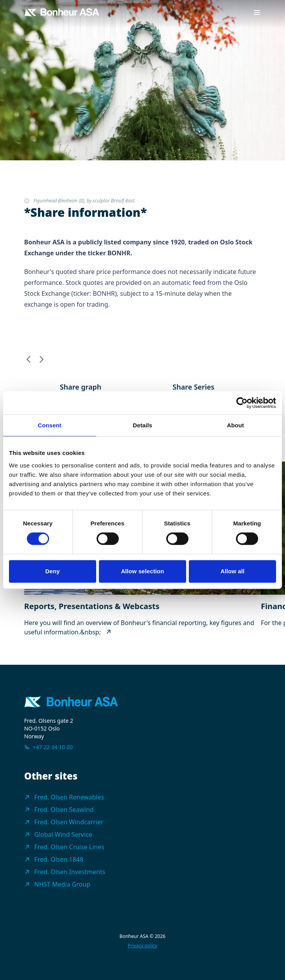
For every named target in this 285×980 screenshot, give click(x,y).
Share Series (193, 387)
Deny (52, 571)
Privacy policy (142, 946)
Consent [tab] (50, 425)
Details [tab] (142, 425)
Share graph (81, 387)
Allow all (232, 571)
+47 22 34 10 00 (53, 747)
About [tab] (236, 425)
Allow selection (143, 571)
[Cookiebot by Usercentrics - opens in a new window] (242, 403)
